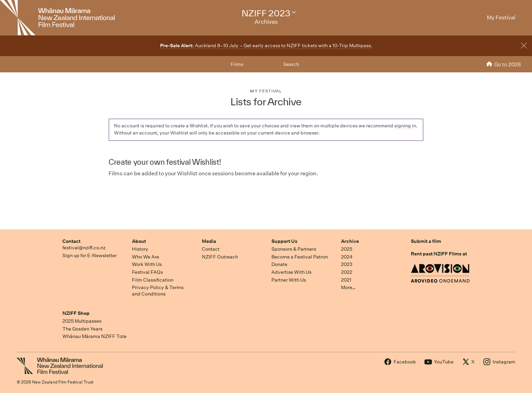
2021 (346, 280)
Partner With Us (289, 280)
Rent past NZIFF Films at (439, 254)
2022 (347, 272)
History (140, 249)
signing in (405, 126)
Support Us (284, 241)
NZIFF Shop (76, 313)
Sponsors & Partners (294, 249)
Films (237, 64)
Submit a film (426, 241)
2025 (347, 249)
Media (209, 241)
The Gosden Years (82, 329)
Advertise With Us (291, 272)
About (139, 241)
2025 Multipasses (82, 321)
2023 (347, 264)
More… (348, 287)
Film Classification (153, 280)
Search (291, 64)
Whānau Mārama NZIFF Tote (94, 336)
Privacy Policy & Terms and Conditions (158, 291)
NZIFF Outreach (220, 257)
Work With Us (147, 264)
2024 (347, 257)
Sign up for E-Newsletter (90, 255)
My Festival (266, 91)
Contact (71, 241)
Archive (350, 241)
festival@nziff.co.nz (84, 248)
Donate (279, 264)
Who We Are (146, 257)
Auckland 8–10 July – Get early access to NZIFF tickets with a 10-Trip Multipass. (266, 46)
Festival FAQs (147, 272)
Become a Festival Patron (300, 257)
